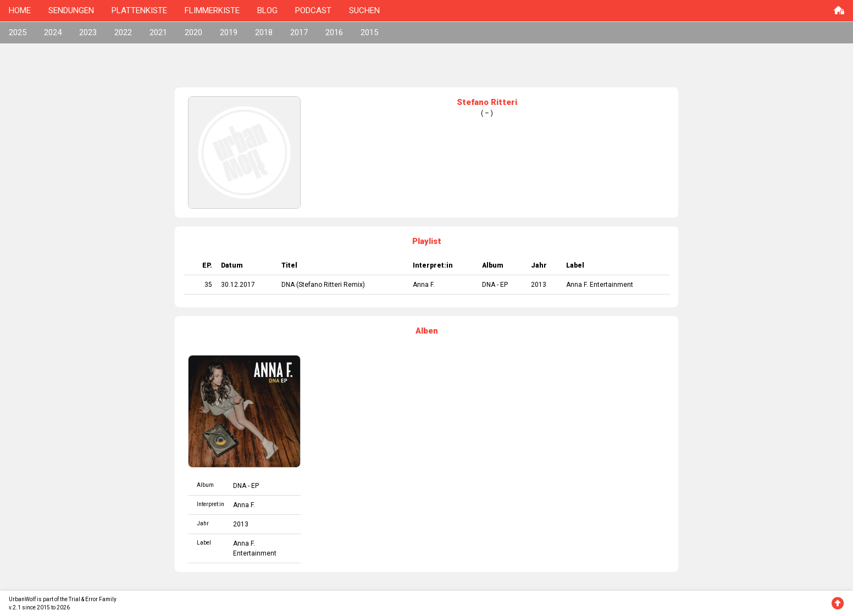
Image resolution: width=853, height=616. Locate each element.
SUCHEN (364, 10)
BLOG (267, 10)
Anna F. (424, 285)
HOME (20, 10)
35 (208, 285)
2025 (18, 32)
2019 (229, 32)
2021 (158, 32)
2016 (334, 32)
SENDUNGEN (71, 10)
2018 (264, 32)
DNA (288, 285)
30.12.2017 (238, 285)
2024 (53, 32)
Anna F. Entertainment (600, 285)
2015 (369, 32)
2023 (88, 32)
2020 (193, 32)
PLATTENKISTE (139, 10)
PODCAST (313, 10)
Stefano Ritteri (320, 285)
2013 (539, 285)
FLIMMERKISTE (212, 10)
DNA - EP (495, 285)
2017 (299, 32)
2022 (123, 32)
